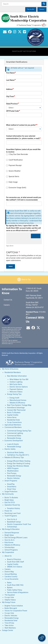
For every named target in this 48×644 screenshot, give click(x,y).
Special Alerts (13, 176)
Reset (36, 236)
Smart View (11, 489)
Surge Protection (11, 492)
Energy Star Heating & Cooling (18, 463)
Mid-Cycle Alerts (16, 384)
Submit (11, 266)
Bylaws (10, 588)
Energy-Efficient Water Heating (19, 461)
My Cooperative (8, 552)
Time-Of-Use (9, 623)
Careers (7, 305)
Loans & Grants (13, 444)
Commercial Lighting (15, 433)
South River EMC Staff (15, 562)
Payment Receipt (14, 165)
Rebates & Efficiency (17, 403)
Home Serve (12, 417)
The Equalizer (10, 595)
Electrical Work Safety (15, 453)
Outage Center (8, 630)
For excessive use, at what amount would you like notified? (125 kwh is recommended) (24, 199)
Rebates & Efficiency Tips (14, 457)
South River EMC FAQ (15, 585)
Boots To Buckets (14, 413)
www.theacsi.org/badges (15, 339)
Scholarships (12, 527)
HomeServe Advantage (16, 408)
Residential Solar (13, 420)
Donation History (13, 508)
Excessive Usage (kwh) (16, 188)
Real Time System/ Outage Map (19, 405)
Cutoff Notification (14, 160)
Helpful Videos (10, 600)
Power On (8, 511)
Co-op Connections (14, 422)
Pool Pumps (12, 473)
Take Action (9, 625)
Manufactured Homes (18, 400)
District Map (9, 572)
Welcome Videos (16, 392)
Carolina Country (11, 577)
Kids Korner (9, 542)
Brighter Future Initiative (14, 606)
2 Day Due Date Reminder (17, 154)
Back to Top (26, 279)
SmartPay (11, 484)
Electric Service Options (19, 387)
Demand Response (12, 533)
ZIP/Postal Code (12, 111)
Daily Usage (12, 182)
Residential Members (13, 372)
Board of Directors (14, 559)
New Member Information (17, 376)
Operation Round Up (12, 505)
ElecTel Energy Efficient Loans (16, 538)
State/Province (12, 104)
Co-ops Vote (9, 597)
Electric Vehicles (13, 478)
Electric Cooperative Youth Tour (19, 524)
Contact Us (8, 300)
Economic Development (14, 441)
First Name (10, 73)
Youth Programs (11, 516)
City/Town (10, 96)
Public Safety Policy (15, 590)
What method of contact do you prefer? (21, 125)
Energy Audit (14, 398)
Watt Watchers (10, 628)
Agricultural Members (13, 425)
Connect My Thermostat (16, 410)
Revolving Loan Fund (12, 513)
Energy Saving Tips (14, 394)
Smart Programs (11, 481)
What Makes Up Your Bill (19, 379)
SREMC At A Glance (15, 567)
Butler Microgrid (11, 608)
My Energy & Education (11, 529)
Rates (9, 583)
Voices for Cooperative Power (16, 611)
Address (9, 89)
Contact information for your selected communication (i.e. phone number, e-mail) (23, 137)
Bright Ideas (9, 500)
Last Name (10, 80)
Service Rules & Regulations (18, 592)
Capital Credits (13, 415)
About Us (8, 556)
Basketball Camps (14, 522)
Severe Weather (13, 171)
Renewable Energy (14, 438)
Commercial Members (13, 427)
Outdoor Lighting (16, 382)
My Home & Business (10, 369)
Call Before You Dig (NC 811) (18, 455)
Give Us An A (12, 519)
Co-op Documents (11, 579)
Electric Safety (10, 449)
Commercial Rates (14, 436)
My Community (8, 494)
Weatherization (13, 471)
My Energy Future (9, 602)
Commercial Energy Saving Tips (19, 431)
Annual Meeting (11, 574)
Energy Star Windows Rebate (18, 466)
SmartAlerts (12, 487)
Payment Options (16, 389)
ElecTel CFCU (10, 502)
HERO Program (13, 468)
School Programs (11, 550)
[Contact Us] (5, 32)
